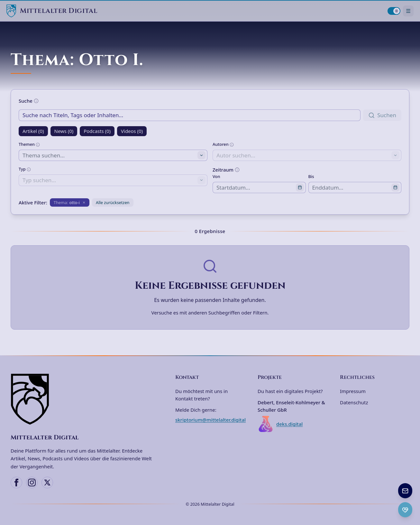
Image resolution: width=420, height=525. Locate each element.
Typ (25, 169)
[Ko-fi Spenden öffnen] (405, 510)
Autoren (223, 144)
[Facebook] (16, 483)
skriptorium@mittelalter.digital (210, 420)
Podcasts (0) (97, 131)
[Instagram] (32, 483)
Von (216, 176)
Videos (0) (132, 131)
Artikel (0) (33, 131)
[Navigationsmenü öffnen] (408, 11)
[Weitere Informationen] (36, 101)
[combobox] (113, 155)
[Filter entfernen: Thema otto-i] (70, 202)
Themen (29, 144)
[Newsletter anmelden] (405, 491)
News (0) (64, 131)
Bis (311, 176)
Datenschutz (354, 402)
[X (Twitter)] (47, 483)
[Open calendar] (300, 187)
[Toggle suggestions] (201, 155)
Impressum (353, 391)
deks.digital (280, 424)
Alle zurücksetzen (113, 202)
